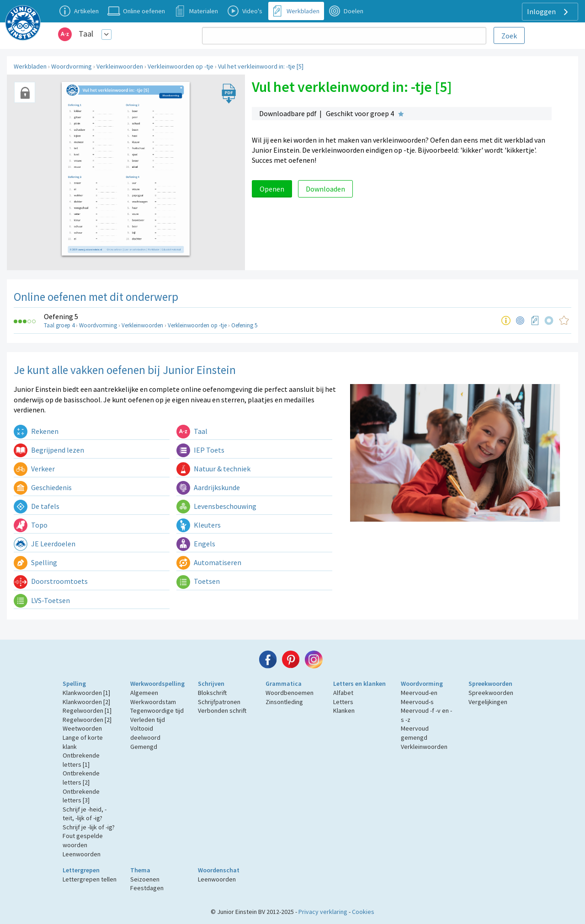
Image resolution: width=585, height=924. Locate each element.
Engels (196, 544)
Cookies (363, 912)
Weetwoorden (82, 728)
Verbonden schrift (222, 710)
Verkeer (34, 469)
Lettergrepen (81, 870)
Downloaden (325, 189)
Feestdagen (147, 888)
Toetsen (198, 581)
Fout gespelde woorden (83, 840)
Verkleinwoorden (120, 66)
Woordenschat (219, 870)
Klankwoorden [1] (86, 693)
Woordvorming (72, 66)
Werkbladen (30, 66)
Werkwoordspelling (157, 684)
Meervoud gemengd (415, 733)
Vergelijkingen (488, 702)
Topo (31, 525)
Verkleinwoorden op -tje (181, 66)
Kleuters (199, 525)
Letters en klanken (359, 684)
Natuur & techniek (213, 469)
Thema (140, 870)
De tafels (37, 506)
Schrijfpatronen (219, 702)
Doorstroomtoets (51, 581)
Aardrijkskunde (208, 487)
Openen (272, 189)
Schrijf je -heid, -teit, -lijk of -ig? (85, 814)
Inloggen (549, 12)
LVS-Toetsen (42, 600)
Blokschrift (212, 693)
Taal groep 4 (59, 325)
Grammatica (284, 684)
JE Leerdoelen (45, 544)
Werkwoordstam (153, 702)
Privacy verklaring (323, 912)
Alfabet (343, 693)
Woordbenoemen (290, 693)
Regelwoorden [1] (87, 710)
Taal (86, 34)
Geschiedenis (43, 487)
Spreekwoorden (490, 684)
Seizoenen (145, 879)
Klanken (344, 710)
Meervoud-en (419, 693)
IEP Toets (200, 450)
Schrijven (211, 684)
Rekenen (36, 431)
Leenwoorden (82, 854)
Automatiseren (209, 562)
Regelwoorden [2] (87, 720)
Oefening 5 (61, 316)
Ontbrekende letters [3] (81, 796)
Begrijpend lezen (49, 450)
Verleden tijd (148, 720)
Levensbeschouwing (216, 506)
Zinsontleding (284, 702)
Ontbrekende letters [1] (81, 760)
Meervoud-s (417, 702)
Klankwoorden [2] (86, 702)
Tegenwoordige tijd (157, 710)
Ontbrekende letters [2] (81, 778)
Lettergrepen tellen (90, 879)
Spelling (35, 562)
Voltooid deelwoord (145, 733)
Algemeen (144, 693)
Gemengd (144, 747)
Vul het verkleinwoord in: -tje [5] (261, 66)
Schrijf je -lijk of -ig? (89, 827)
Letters (343, 702)
